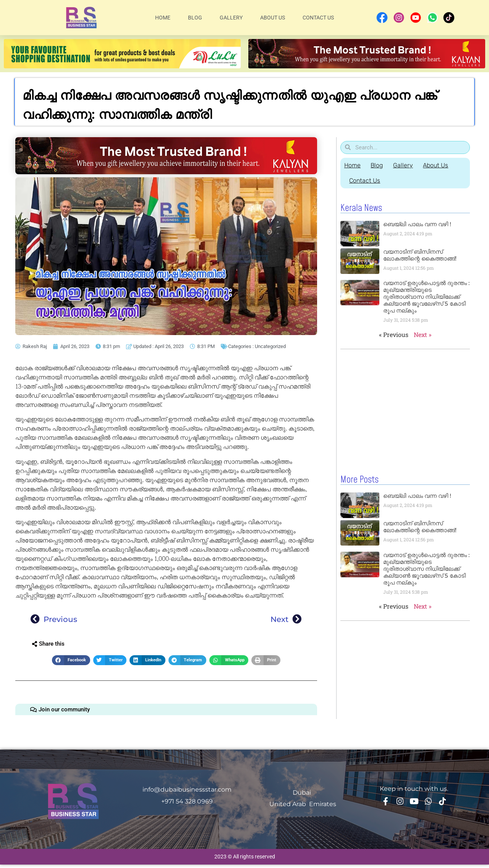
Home (163, 18)
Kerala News (361, 208)
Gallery (231, 18)
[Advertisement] (405, 410)
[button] (71, 660)
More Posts (359, 479)
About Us (273, 18)
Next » (423, 334)
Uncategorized (270, 346)
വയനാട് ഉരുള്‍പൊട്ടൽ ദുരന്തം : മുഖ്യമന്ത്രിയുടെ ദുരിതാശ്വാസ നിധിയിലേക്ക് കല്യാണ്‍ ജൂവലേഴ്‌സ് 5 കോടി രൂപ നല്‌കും (426, 297)
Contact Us (318, 18)
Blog (195, 18)
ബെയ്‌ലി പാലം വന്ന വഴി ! (417, 224)
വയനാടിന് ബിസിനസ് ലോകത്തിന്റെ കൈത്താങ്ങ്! (420, 255)
